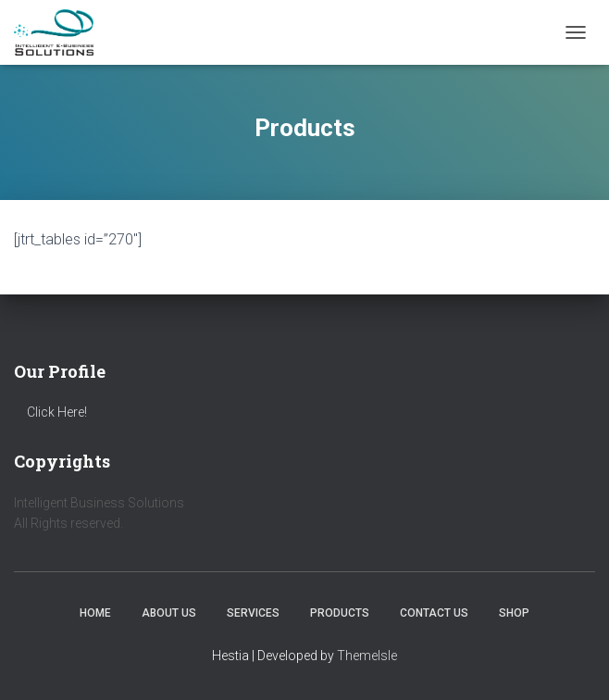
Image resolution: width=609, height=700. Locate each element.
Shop (514, 613)
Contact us (434, 613)
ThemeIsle (367, 656)
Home (95, 613)
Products (340, 613)
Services (253, 613)
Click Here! (57, 412)
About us (169, 613)
